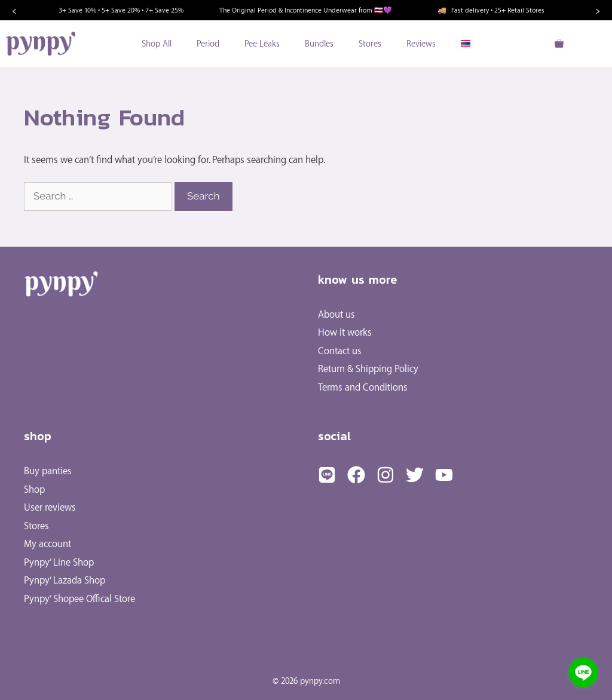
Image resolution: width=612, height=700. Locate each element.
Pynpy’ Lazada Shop (65, 580)
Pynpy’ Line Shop (59, 562)
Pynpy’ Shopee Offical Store (79, 598)
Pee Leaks (262, 43)
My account (48, 543)
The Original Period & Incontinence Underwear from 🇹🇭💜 (306, 10)
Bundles (319, 43)
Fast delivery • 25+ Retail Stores (491, 10)
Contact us (340, 350)
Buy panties (48, 470)
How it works (345, 332)
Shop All (157, 43)
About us (336, 314)
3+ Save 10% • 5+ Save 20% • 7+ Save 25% (121, 10)
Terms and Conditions (363, 387)
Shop (34, 489)
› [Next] (598, 10)
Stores (370, 43)
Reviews (421, 43)
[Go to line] (583, 673)
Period (208, 43)
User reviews (50, 507)
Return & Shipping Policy (368, 368)
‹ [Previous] (14, 10)
